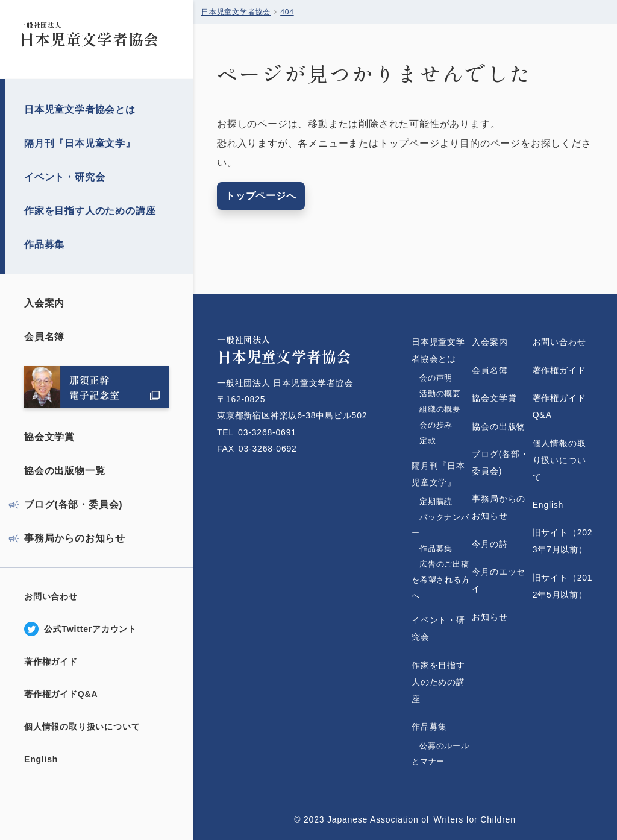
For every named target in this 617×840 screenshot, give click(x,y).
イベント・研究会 (64, 177)
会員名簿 (44, 337)
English (41, 759)
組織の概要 (440, 409)
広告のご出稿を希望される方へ (441, 580)
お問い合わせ (51, 596)
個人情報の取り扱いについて (82, 727)
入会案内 (44, 303)
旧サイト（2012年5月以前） (563, 586)
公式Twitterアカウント (90, 629)
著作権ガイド (51, 662)
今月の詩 (490, 544)
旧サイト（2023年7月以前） (563, 541)
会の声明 (436, 378)
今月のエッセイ (499, 580)
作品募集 (44, 245)
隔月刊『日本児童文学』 (80, 143)
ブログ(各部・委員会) (73, 504)
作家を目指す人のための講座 (90, 211)
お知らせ (490, 617)
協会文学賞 (49, 437)
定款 (440, 441)
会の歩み (436, 425)
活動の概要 (440, 393)
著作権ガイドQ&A (61, 694)
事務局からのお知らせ (75, 538)
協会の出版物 (499, 426)
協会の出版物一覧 (64, 471)
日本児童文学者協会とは (80, 109)
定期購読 (436, 501)
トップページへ (261, 196)
